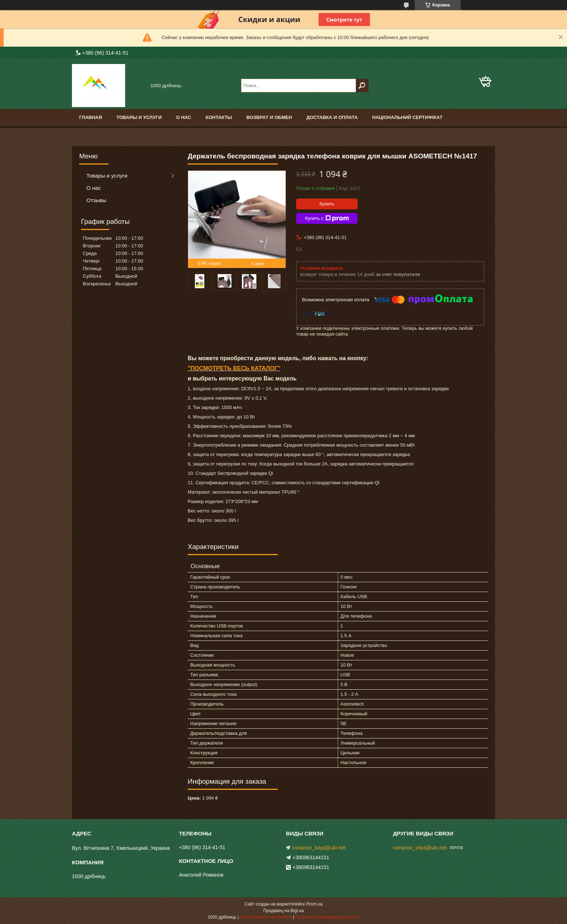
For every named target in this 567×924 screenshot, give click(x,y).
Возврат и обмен (269, 117)
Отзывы (96, 200)
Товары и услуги (139, 117)
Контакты (219, 117)
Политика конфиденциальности (327, 917)
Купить (327, 204)
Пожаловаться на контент (266, 917)
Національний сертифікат (407, 117)
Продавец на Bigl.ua (283, 911)
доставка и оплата (332, 117)
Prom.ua (314, 904)
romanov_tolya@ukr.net (319, 848)
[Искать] (362, 86)
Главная (91, 117)
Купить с (327, 218)
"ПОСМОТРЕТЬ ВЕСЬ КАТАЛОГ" (234, 368)
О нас (184, 117)
